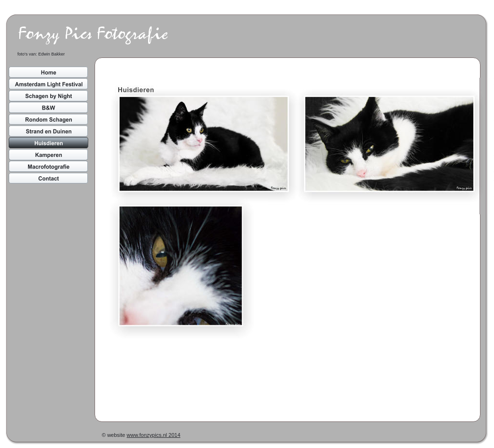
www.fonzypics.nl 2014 (154, 435)
